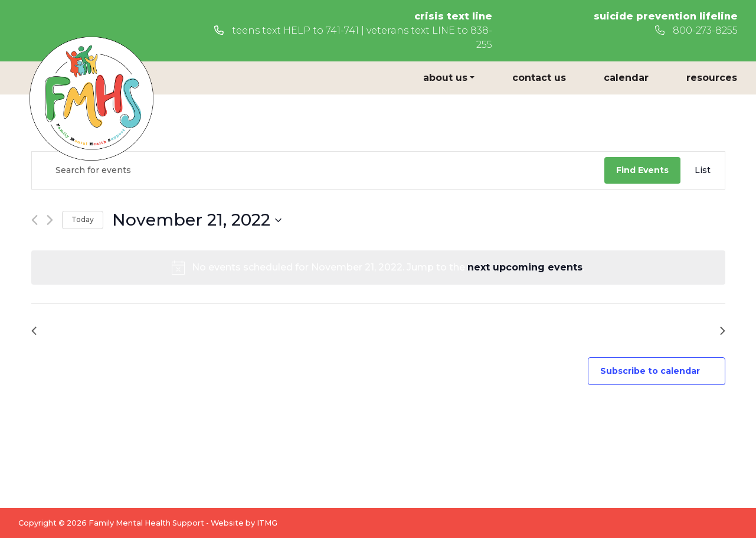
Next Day (696, 330)
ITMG (267, 523)
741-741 (342, 30)
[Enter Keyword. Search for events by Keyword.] (318, 170)
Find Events (642, 170)
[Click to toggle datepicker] (197, 220)
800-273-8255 (696, 30)
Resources (712, 78)
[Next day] (50, 220)
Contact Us (539, 78)
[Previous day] (35, 220)
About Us (445, 78)
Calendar (626, 78)
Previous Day (70, 330)
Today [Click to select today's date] (83, 219)
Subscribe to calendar (650, 371)
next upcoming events (525, 267)
